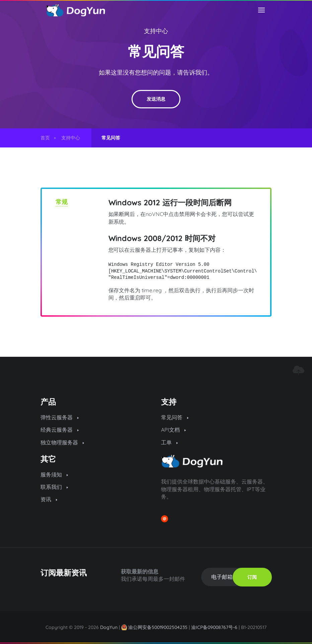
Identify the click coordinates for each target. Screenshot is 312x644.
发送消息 (156, 99)
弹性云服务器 (60, 417)
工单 (169, 442)
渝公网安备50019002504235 (158, 627)
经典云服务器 (60, 430)
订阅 (252, 577)
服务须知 (54, 474)
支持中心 (156, 31)
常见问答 (175, 417)
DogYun (109, 627)
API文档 (173, 430)
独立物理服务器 (62, 442)
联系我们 (54, 487)
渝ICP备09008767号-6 (214, 627)
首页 (45, 138)
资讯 (49, 499)
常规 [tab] (62, 202)
